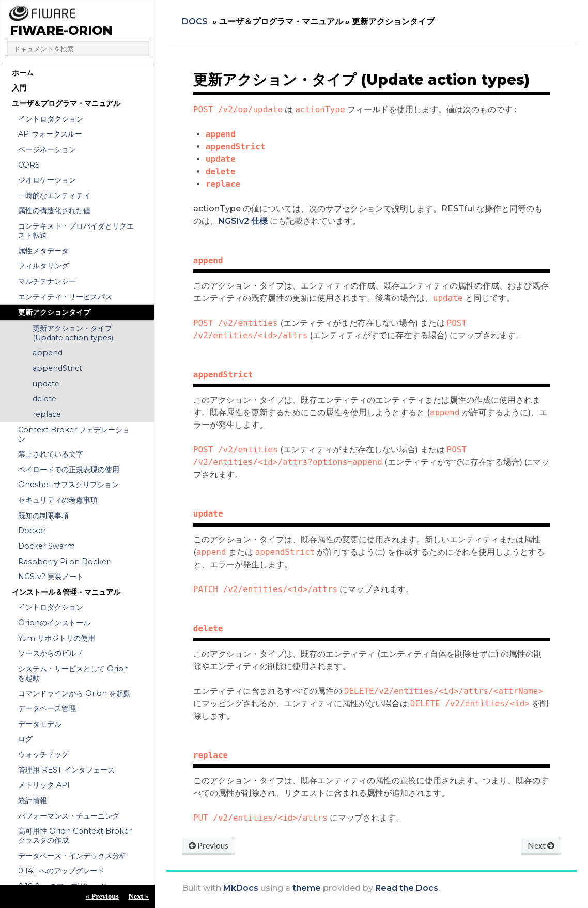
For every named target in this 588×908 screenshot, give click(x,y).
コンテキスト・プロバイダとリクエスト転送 (76, 231)
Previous (208, 845)
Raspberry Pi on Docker (64, 562)
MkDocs (241, 888)
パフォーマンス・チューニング (69, 816)
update (46, 384)
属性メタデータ (43, 251)
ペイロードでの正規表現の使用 (69, 470)
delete (44, 399)
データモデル (40, 724)
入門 (19, 88)
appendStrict (57, 368)
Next (541, 845)
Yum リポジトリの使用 (57, 638)
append (48, 353)
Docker (32, 531)
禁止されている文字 (51, 454)
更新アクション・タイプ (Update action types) (73, 333)
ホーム (23, 73)
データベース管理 (47, 708)
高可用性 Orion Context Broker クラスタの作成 (75, 836)
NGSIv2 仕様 (243, 221)
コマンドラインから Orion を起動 (74, 693)
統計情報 (33, 800)
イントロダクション (51, 119)
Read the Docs (407, 888)
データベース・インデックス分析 (72, 856)
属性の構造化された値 (54, 210)
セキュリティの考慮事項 (58, 500)
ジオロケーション (47, 180)
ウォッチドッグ (43, 754)
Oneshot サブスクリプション (68, 485)
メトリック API (44, 785)
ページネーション (47, 149)
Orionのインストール (54, 623)
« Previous (102, 896)
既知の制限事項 (43, 516)
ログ (25, 739)
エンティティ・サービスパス (65, 297)
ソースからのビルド (51, 653)
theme (307, 888)
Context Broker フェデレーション (74, 434)
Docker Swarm (47, 546)
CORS (29, 165)
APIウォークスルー (50, 134)
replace (47, 414)
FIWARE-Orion (61, 30)
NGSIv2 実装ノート (51, 577)
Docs (195, 21)
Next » (138, 896)
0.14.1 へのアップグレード (61, 871)
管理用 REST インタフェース (66, 770)
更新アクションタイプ (54, 312)
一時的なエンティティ (54, 195)
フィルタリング (43, 266)
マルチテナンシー (47, 281)
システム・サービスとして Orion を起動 (73, 673)
